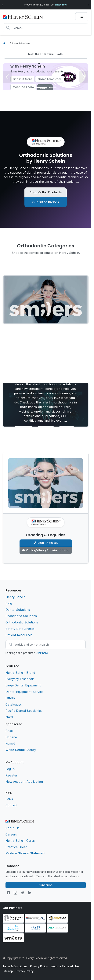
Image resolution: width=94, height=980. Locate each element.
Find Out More (22, 79)
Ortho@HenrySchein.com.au (48, 550)
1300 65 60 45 (48, 543)
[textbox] (46, 28)
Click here (42, 653)
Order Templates (50, 79)
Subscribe (46, 885)
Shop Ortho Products (46, 192)
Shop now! (61, 5)
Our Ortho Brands (46, 202)
